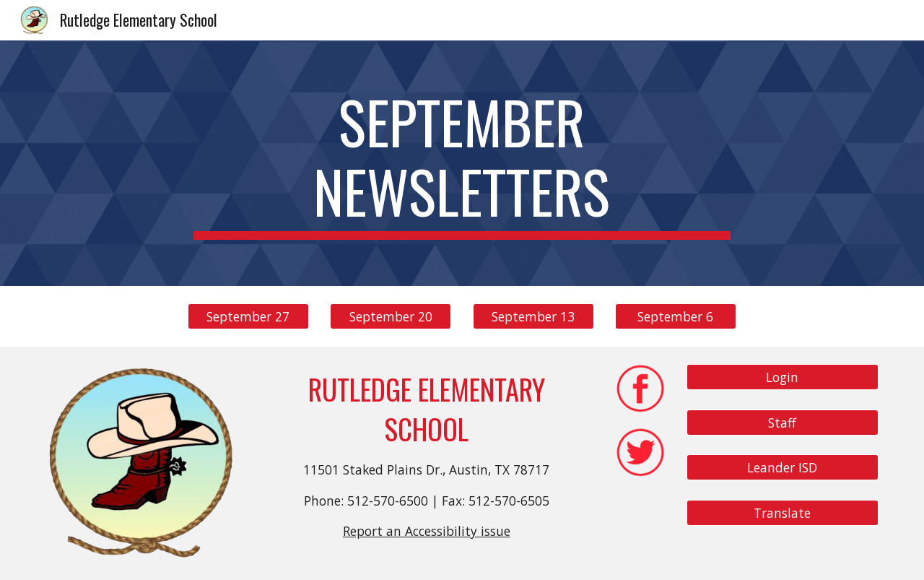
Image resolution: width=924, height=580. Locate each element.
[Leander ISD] (783, 468)
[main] (462, 163)
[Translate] (783, 513)
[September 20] (391, 317)
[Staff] (783, 422)
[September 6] (676, 317)
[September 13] (533, 317)
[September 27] (248, 317)
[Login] (783, 377)
